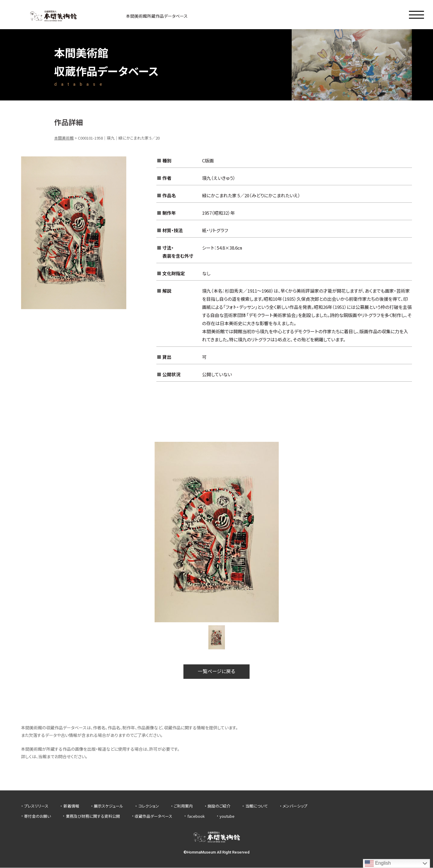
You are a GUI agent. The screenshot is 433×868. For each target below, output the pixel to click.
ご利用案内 (183, 806)
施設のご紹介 (219, 806)
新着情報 (71, 806)
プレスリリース (36, 806)
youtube (227, 816)
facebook (196, 816)
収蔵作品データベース (154, 816)
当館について (257, 806)
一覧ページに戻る (216, 672)
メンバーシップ (295, 806)
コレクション (149, 806)
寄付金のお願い (37, 816)
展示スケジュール (109, 806)
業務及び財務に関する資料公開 (93, 816)
